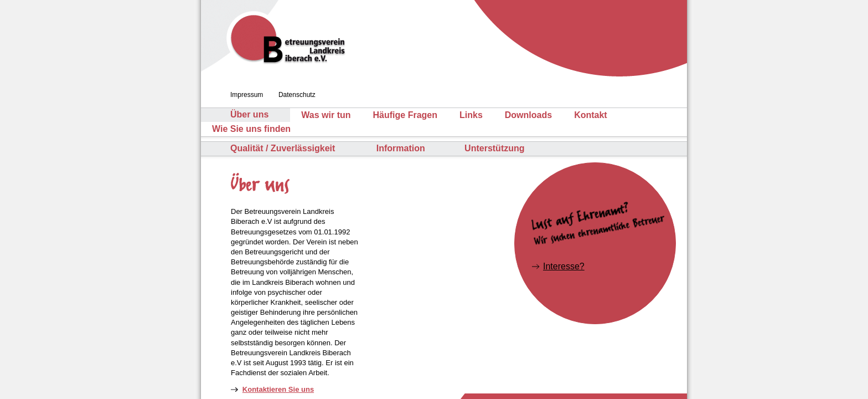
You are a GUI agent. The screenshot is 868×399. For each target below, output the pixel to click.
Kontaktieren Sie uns (278, 389)
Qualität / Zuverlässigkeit (283, 148)
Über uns (249, 115)
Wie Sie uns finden (251, 129)
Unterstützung (494, 148)
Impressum (247, 95)
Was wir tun (326, 115)
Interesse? (564, 266)
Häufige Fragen (405, 115)
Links (471, 115)
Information (401, 148)
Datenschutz (297, 95)
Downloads (528, 115)
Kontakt (591, 115)
